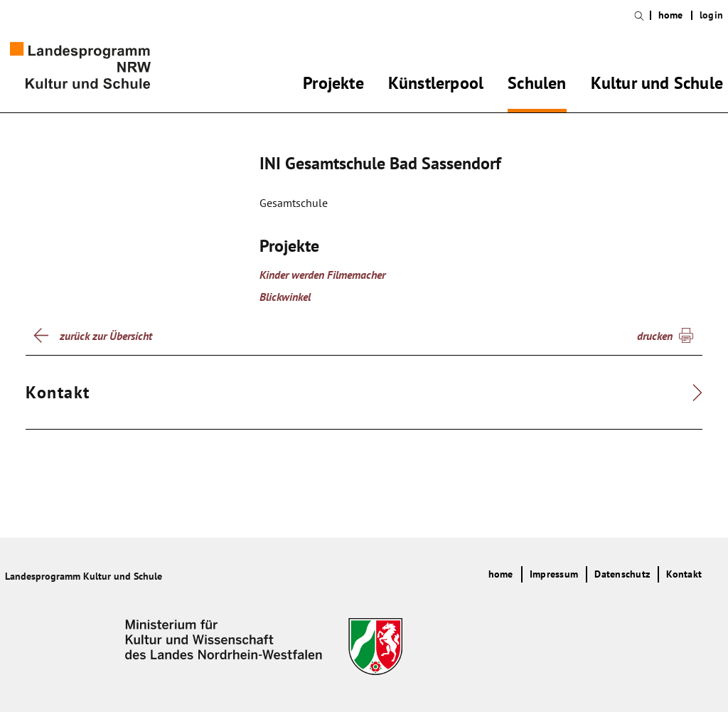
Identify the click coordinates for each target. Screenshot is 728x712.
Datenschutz (622, 574)
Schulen (537, 85)
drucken (655, 336)
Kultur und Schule (657, 85)
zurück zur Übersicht (106, 336)
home (671, 15)
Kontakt (684, 574)
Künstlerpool (436, 85)
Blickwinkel (285, 297)
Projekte (333, 85)
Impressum (554, 574)
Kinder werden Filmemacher (322, 275)
